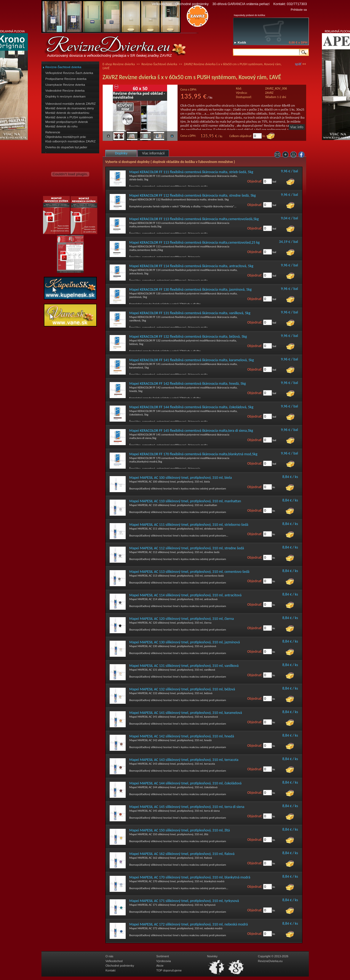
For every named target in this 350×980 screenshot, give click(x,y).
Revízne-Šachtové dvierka (63, 67)
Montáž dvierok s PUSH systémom (69, 117)
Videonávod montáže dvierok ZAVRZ (71, 104)
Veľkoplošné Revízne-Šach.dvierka (69, 73)
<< (304, 64)
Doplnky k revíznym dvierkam (66, 96)
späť (298, 64)
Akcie (160, 966)
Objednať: (255, 181)
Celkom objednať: (241, 136)
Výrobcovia (164, 961)
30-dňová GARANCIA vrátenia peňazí (241, 4)
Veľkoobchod (161, 4)
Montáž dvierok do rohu (61, 126)
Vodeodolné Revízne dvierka (65, 91)
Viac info (297, 127)
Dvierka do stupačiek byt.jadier (66, 147)
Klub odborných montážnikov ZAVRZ (71, 141)
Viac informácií (153, 153)
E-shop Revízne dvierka (119, 64)
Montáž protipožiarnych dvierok (67, 122)
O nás (109, 956)
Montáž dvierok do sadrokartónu (68, 113)
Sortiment (163, 956)
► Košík (240, 42)
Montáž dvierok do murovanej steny (70, 108)
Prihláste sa (299, 10)
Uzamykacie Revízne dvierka (65, 85)
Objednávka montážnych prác (66, 137)
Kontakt (111, 970)
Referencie (53, 132)
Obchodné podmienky (192, 4)
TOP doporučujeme (169, 970)
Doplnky (121, 153)
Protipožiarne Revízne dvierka (66, 79)
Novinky (212, 956)
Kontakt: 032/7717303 (290, 4)
